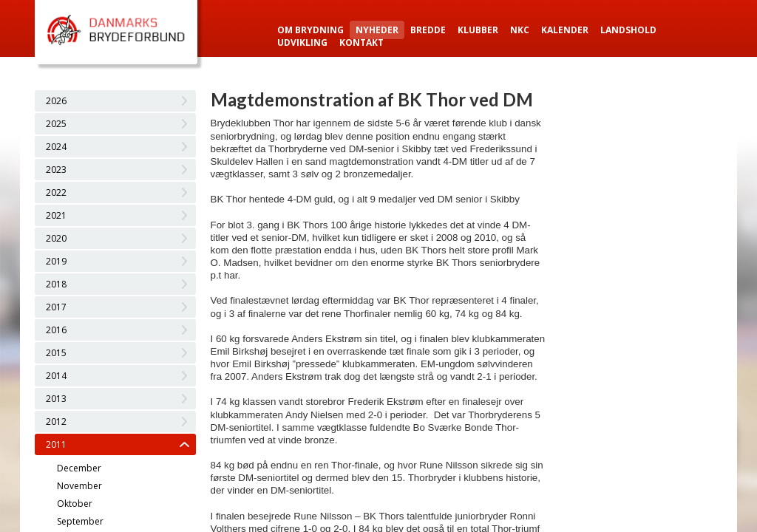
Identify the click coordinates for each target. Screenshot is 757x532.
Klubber (478, 30)
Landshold (628, 30)
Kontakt (361, 42)
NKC (520, 30)
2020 (56, 238)
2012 (56, 422)
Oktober (75, 504)
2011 (56, 444)
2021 (56, 215)
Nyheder (377, 30)
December (79, 468)
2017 (56, 307)
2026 (56, 101)
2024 (56, 147)
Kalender (565, 30)
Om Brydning (310, 30)
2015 (56, 353)
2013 (56, 399)
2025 (56, 124)
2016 (56, 330)
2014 (56, 376)
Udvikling (302, 42)
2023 (56, 170)
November (79, 486)
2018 (56, 284)
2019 (56, 261)
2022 (56, 192)
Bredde (428, 30)
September (80, 521)
